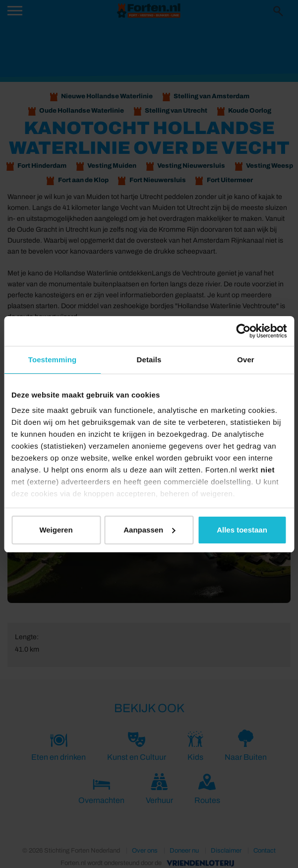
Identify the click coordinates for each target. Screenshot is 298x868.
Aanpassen (149, 530)
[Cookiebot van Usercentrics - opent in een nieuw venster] (243, 331)
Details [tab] (149, 360)
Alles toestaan (242, 530)
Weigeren (56, 530)
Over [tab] (246, 360)
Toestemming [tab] (53, 360)
